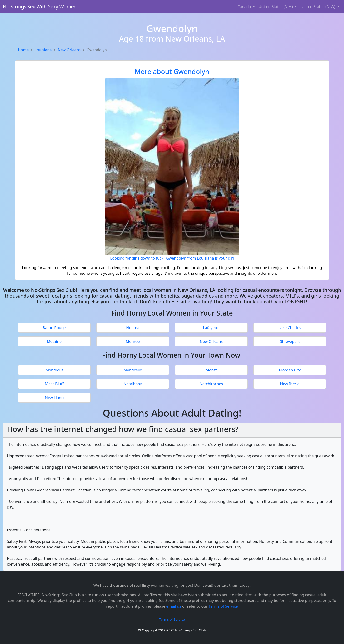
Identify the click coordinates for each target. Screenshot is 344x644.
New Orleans (69, 50)
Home (23, 50)
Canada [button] (245, 7)
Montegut (54, 370)
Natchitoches (211, 384)
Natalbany (133, 384)
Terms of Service (223, 606)
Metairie (54, 341)
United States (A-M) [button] (276, 7)
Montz (211, 370)
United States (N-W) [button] (318, 7)
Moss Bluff (54, 384)
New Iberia (290, 384)
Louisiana (43, 50)
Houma (133, 328)
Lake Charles (290, 328)
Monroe (133, 341)
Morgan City (290, 370)
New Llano (54, 398)
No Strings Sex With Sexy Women (40, 7)
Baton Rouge (54, 328)
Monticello (133, 370)
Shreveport (290, 341)
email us (174, 606)
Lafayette (211, 328)
